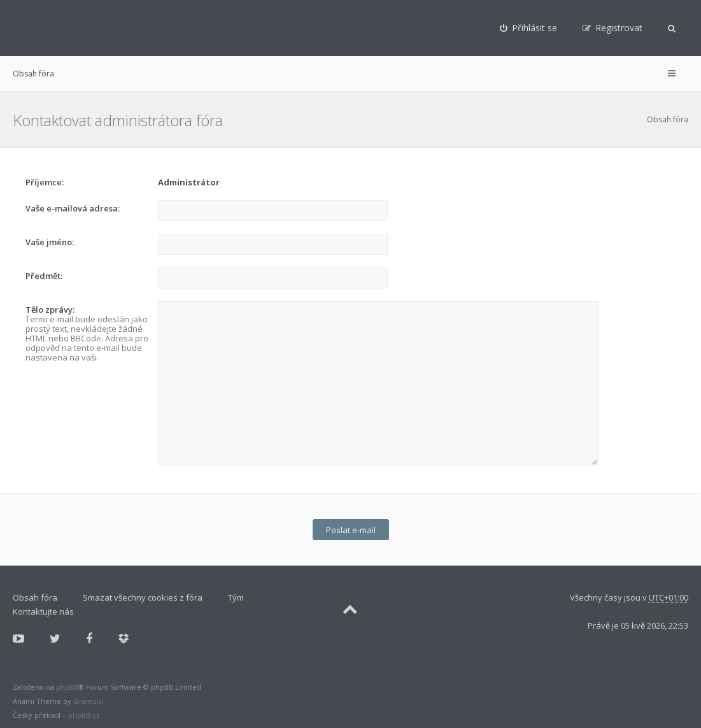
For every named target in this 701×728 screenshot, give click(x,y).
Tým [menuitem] (236, 594)
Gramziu (88, 697)
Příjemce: (45, 182)
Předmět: (44, 276)
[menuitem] (528, 28)
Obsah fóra (33, 74)
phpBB (67, 683)
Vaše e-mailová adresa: (73, 208)
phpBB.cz (84, 711)
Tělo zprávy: (50, 310)
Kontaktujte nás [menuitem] (43, 608)
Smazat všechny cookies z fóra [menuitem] (143, 594)
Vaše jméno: (50, 242)
